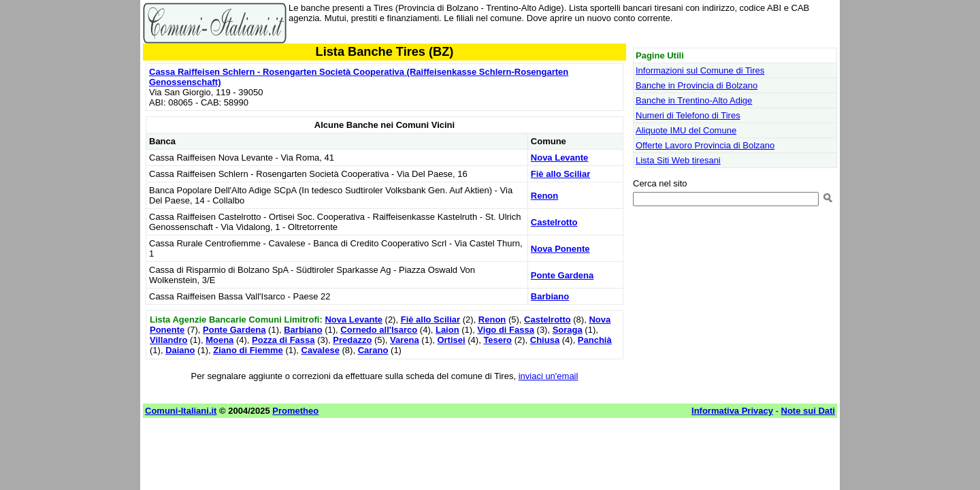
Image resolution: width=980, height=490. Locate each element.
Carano (373, 350)
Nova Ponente (560, 249)
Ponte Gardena (562, 275)
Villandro (168, 340)
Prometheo (295, 411)
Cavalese (321, 350)
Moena (219, 340)
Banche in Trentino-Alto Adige (694, 100)
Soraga (568, 330)
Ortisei (451, 340)
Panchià (595, 340)
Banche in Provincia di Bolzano (697, 85)
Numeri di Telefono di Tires (688, 115)
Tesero (497, 340)
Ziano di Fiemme (248, 350)
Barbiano (550, 296)
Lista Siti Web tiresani (678, 160)
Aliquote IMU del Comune (686, 130)
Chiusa (545, 340)
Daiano (180, 350)
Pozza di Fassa (283, 340)
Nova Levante (560, 158)
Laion (447, 330)
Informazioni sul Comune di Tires (700, 70)
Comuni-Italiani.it (181, 411)
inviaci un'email (549, 376)
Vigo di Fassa (506, 330)
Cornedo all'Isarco (379, 330)
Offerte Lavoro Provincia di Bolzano (705, 145)
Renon (544, 196)
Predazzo (352, 340)
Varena (405, 340)
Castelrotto (554, 222)
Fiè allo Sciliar (560, 174)
